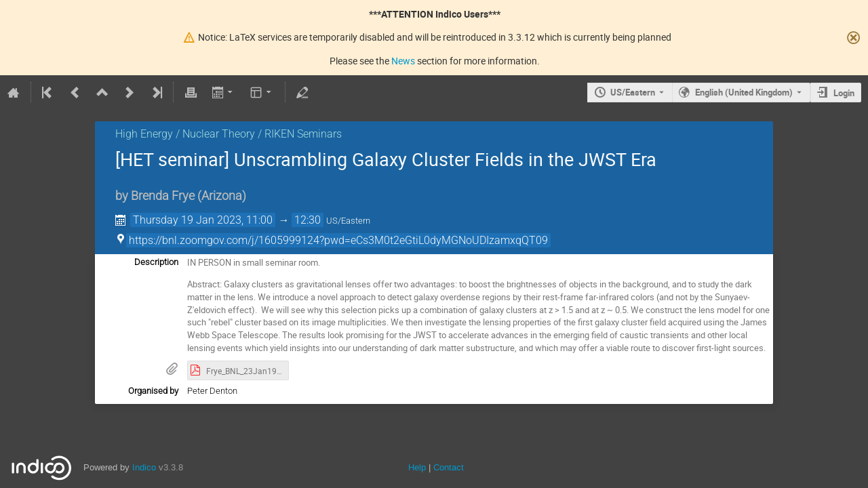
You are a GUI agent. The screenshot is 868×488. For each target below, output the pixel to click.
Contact (449, 467)
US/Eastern (633, 92)
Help (417, 467)
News (403, 61)
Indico (144, 467)
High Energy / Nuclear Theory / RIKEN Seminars (229, 134)
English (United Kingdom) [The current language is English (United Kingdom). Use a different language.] (744, 92)
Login (844, 93)
